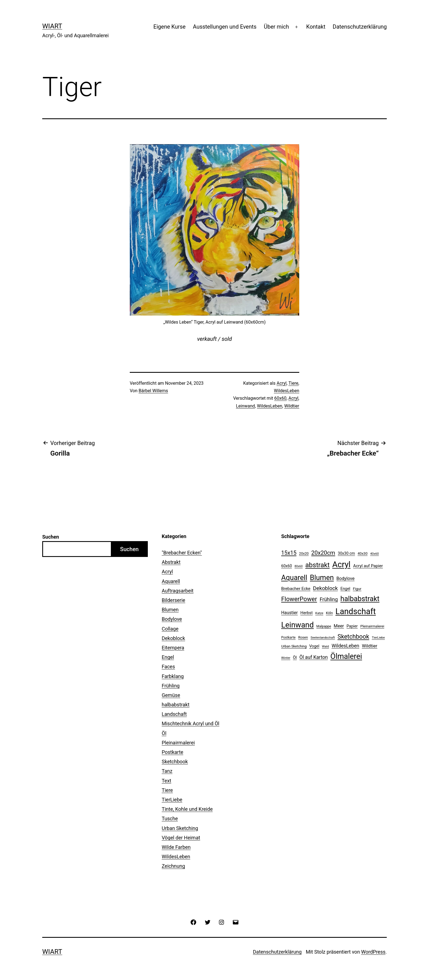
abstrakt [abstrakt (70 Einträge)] (318, 565)
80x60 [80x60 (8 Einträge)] (299, 566)
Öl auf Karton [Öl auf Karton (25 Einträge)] (314, 657)
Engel (168, 657)
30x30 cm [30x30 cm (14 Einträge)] (346, 553)
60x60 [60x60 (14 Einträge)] (287, 566)
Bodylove (172, 619)
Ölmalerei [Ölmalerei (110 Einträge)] (346, 656)
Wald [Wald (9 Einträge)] (326, 646)
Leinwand (245, 406)
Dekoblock (173, 638)
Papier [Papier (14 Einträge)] (352, 626)
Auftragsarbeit (178, 591)
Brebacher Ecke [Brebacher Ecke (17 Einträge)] (296, 589)
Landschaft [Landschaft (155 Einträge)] (356, 611)
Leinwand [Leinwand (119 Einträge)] (297, 625)
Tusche (170, 818)
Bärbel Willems (153, 391)
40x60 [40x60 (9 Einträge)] (374, 554)
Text (166, 781)
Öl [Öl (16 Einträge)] (295, 657)
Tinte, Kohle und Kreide (187, 809)
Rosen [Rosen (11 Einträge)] (303, 637)
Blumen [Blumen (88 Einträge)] (322, 577)
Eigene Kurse (169, 27)
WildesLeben (287, 391)
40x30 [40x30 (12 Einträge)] (363, 553)
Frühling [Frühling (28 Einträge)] (329, 599)
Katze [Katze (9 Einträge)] (319, 613)
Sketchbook (175, 762)
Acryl (282, 383)
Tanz (167, 771)
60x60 (280, 398)
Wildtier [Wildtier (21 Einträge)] (370, 646)
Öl (164, 733)
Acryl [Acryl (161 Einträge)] (341, 564)
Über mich (276, 27)
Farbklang (173, 676)
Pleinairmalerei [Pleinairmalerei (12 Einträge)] (372, 626)
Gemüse (171, 695)
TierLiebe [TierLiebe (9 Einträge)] (378, 637)
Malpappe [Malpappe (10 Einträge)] (324, 626)
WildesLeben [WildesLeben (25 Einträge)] (345, 646)
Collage (170, 629)
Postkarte (173, 752)
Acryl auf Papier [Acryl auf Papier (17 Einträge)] (368, 566)
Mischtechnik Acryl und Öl (190, 723)
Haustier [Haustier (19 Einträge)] (290, 613)
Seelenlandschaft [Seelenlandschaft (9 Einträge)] (323, 637)
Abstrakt (171, 562)
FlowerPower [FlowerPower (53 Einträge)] (299, 599)
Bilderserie (174, 600)
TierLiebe (172, 800)
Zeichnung (173, 866)
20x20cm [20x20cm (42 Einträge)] (323, 553)
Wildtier (292, 406)
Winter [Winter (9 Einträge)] (286, 658)
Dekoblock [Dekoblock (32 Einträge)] (326, 588)
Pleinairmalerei (178, 743)
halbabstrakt (176, 705)
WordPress (373, 952)
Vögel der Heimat (181, 838)
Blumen (170, 610)
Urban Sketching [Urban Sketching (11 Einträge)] (294, 646)
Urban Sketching (180, 828)
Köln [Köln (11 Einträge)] (329, 613)
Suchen (51, 537)
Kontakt (316, 27)
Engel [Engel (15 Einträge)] (345, 589)
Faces (168, 667)
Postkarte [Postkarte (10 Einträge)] (288, 637)
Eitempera (173, 648)
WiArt (52, 26)
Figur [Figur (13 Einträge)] (357, 589)
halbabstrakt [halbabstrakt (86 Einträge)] (360, 599)
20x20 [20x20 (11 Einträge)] (304, 553)
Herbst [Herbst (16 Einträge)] (306, 613)
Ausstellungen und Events (225, 27)
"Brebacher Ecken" (182, 553)
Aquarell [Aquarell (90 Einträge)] (294, 577)
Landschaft (174, 714)
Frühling (171, 686)
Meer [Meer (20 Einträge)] (339, 626)
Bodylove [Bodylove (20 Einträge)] (346, 578)
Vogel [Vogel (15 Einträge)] (314, 646)
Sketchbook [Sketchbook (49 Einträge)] (353, 637)
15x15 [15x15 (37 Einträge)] (289, 553)
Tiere (293, 383)
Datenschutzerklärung (360, 27)
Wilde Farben (176, 847)
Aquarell (171, 581)
